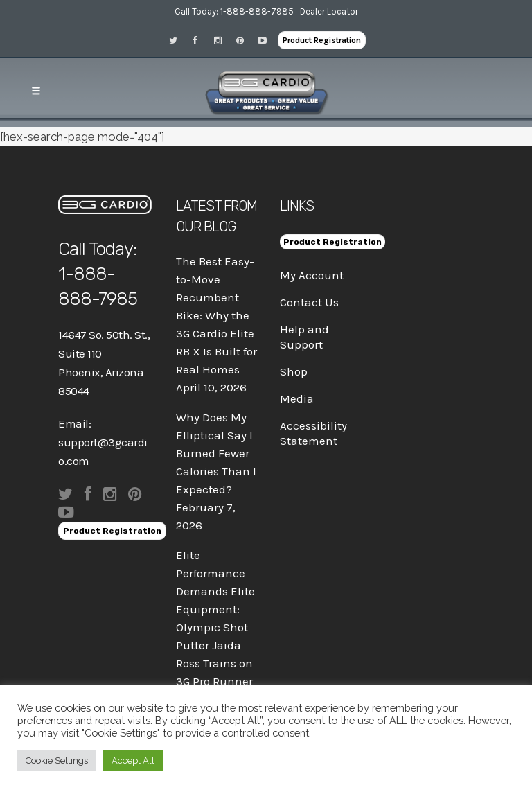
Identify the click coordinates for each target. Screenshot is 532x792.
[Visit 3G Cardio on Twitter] (178, 40)
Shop (294, 371)
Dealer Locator (329, 11)
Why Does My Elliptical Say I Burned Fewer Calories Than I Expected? (216, 453)
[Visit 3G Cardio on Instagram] (222, 40)
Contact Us (309, 302)
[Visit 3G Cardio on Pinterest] (245, 40)
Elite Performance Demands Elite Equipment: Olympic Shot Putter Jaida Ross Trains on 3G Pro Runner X (215, 627)
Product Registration (322, 40)
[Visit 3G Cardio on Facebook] (200, 40)
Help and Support (304, 337)
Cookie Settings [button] (57, 760)
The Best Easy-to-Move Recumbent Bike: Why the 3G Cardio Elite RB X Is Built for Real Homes (216, 315)
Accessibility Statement (313, 433)
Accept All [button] (133, 760)
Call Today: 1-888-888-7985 (234, 11)
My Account (312, 275)
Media (297, 398)
